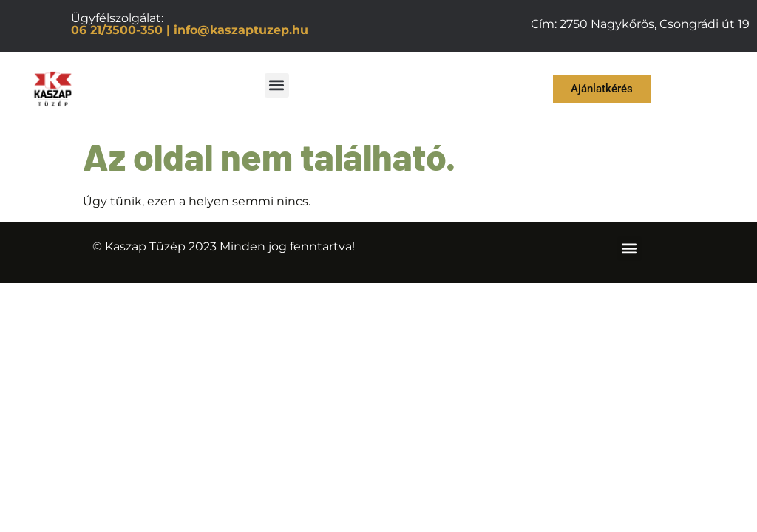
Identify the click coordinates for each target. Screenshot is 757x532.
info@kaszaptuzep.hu (241, 30)
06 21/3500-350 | (120, 30)
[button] (277, 85)
